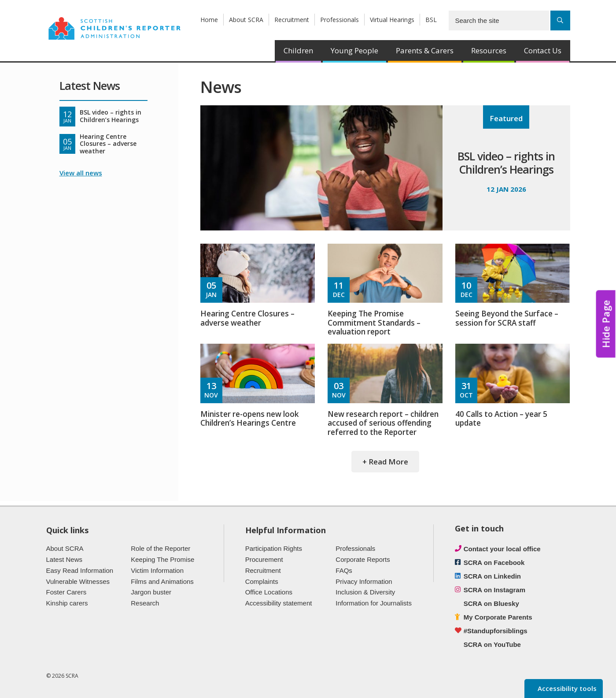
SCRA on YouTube (492, 644)
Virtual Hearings (392, 20)
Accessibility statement (279, 603)
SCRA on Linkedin (492, 576)
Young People (354, 50)
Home (209, 20)
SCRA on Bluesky (491, 603)
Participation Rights (274, 548)
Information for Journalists (374, 603)
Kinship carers (67, 603)
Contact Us (543, 50)
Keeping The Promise (162, 559)
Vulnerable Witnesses (78, 581)
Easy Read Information (80, 570)
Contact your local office (502, 549)
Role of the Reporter (160, 548)
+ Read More (385, 462)
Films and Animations (162, 581)
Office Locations (269, 592)
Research (145, 603)
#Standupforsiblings (496, 631)
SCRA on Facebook (494, 562)
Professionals (339, 20)
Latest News (65, 559)
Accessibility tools (566, 688)
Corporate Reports (363, 559)
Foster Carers (66, 592)
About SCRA (246, 20)
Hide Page (606, 324)
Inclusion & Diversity (365, 592)
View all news (81, 173)
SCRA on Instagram (494, 590)
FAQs (344, 570)
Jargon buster (151, 592)
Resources (489, 50)
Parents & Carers (425, 50)
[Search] (560, 20)
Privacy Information (364, 581)
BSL (431, 20)
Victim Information (157, 570)
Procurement (264, 559)
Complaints (262, 581)
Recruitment (292, 20)
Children (298, 50)
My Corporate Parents (498, 617)
